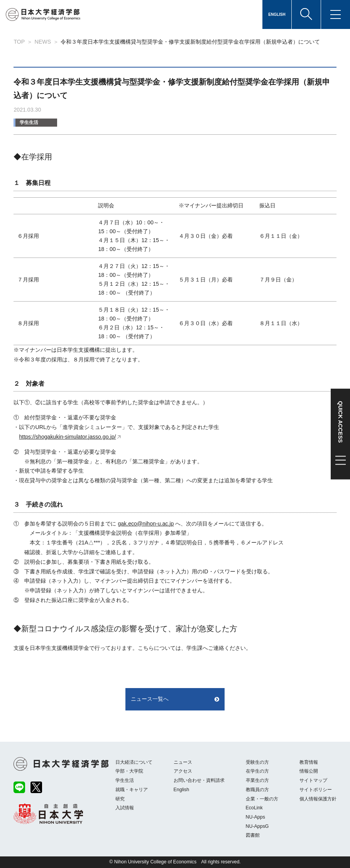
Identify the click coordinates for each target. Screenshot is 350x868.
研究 (120, 799)
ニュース (183, 762)
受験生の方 (257, 762)
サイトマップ (313, 780)
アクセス (183, 771)
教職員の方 (257, 790)
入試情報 (125, 808)
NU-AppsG (257, 826)
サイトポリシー (316, 790)
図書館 (253, 835)
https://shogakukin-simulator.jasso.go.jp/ (67, 437)
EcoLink (254, 808)
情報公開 (309, 771)
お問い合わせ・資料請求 (199, 780)
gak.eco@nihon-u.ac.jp (146, 524)
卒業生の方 (257, 780)
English (182, 790)
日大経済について (134, 762)
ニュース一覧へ (150, 699)
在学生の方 (257, 771)
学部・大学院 (129, 771)
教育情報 (309, 762)
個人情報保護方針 (318, 799)
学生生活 (29, 122)
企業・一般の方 (262, 799)
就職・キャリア (132, 790)
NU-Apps (255, 817)
